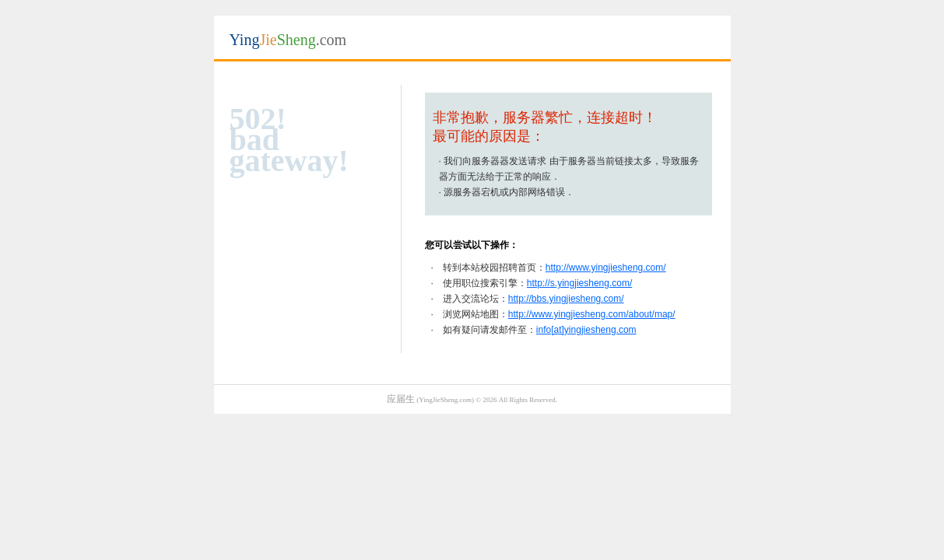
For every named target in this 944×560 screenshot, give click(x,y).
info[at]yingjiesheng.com (586, 330)
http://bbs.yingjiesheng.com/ (566, 299)
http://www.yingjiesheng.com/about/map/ (592, 314)
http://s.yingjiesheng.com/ (579, 283)
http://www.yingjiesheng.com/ (606, 268)
